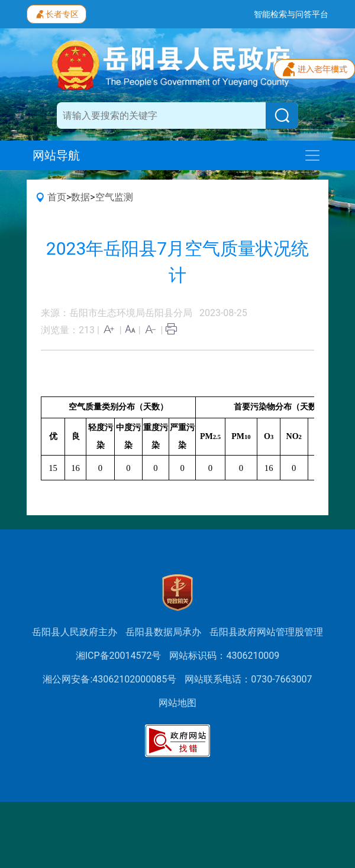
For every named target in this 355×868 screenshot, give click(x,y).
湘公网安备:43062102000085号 (109, 679)
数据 (80, 197)
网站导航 (56, 155)
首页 (57, 197)
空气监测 (114, 197)
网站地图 (177, 703)
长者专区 (57, 13)
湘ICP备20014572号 (119, 656)
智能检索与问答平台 (291, 14)
